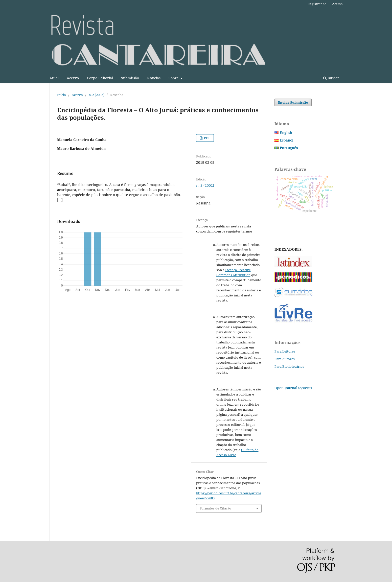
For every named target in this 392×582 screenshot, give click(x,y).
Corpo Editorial (100, 78)
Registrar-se (317, 4)
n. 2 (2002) (97, 95)
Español (286, 140)
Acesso (337, 4)
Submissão (130, 78)
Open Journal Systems (293, 388)
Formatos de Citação (215, 508)
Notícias (154, 78)
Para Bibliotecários (289, 366)
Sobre (174, 78)
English (286, 133)
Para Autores (285, 359)
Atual (54, 78)
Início (62, 95)
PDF (207, 138)
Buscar (331, 78)
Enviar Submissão (293, 102)
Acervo (73, 78)
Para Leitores (285, 351)
